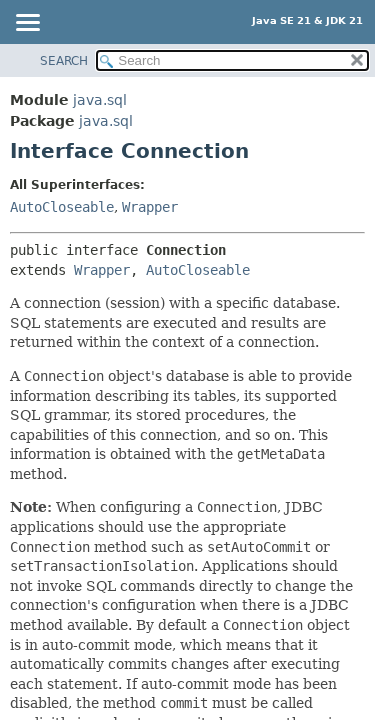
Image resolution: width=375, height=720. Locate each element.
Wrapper (150, 207)
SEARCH (64, 61)
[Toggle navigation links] (27, 24)
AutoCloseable (62, 207)
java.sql (100, 100)
